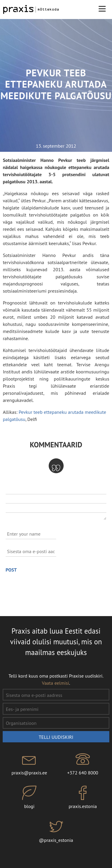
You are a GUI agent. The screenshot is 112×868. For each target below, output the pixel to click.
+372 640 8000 (83, 764)
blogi (29, 798)
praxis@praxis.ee (29, 764)
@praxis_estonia (56, 831)
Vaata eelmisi (55, 683)
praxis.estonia (83, 798)
